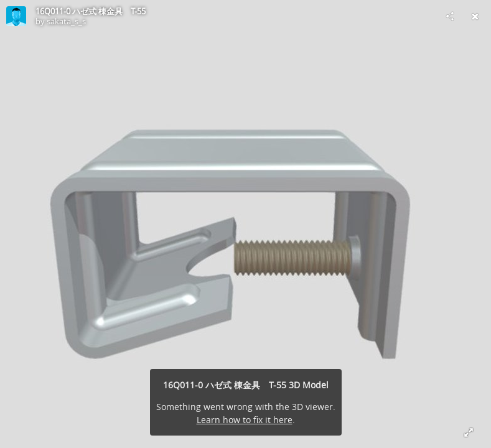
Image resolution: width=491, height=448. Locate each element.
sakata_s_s (66, 21)
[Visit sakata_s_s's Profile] (16, 16)
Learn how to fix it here (245, 420)
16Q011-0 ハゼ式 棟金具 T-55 (91, 11)
